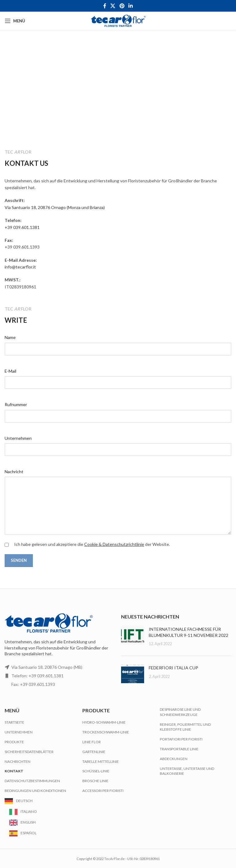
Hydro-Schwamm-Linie (104, 722)
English (28, 822)
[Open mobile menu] (15, 21)
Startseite (14, 722)
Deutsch (24, 801)
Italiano (29, 811)
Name (10, 337)
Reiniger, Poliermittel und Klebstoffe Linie (185, 727)
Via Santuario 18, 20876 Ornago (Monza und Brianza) (55, 207)
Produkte (14, 742)
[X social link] (113, 6)
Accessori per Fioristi (103, 791)
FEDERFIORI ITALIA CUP (173, 668)
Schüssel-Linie (96, 771)
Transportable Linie (179, 749)
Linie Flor (92, 742)
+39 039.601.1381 (22, 227)
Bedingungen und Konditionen (35, 791)
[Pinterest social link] (122, 6)
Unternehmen (18, 438)
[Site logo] (118, 20)
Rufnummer (16, 404)
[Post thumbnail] (133, 636)
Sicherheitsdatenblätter (29, 752)
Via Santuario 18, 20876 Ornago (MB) (47, 667)
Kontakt (14, 771)
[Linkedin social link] (130, 6)
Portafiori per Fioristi (181, 739)
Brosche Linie (95, 781)
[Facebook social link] (105, 6)
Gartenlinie (94, 752)
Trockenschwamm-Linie (106, 732)
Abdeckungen (174, 759)
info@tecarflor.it (20, 267)
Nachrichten (18, 761)
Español (29, 833)
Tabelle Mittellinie (101, 761)
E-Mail (10, 371)
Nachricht (14, 472)
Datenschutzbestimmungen (32, 781)
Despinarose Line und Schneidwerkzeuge (180, 712)
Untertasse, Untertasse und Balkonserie (187, 771)
